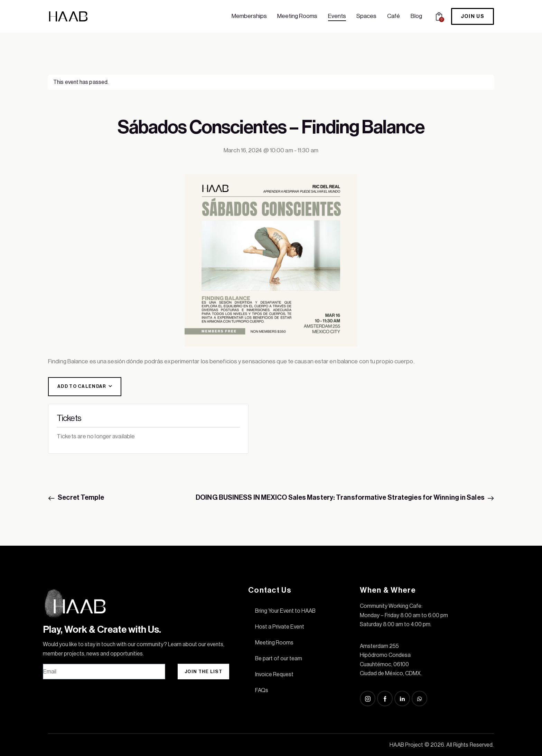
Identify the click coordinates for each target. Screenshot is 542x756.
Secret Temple (80, 498)
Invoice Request (274, 674)
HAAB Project (406, 745)
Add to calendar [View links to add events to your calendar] (82, 386)
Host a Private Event (280, 627)
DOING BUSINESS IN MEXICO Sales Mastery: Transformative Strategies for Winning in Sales (341, 498)
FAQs (262, 690)
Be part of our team (279, 659)
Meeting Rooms (274, 643)
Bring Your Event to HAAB (285, 611)
